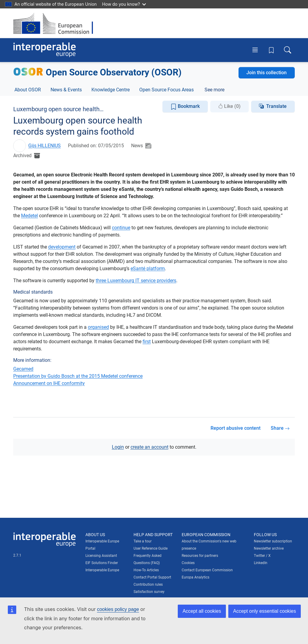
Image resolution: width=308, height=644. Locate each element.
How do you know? (124, 4)
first (147, 342)
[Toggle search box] (288, 50)
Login (118, 447)
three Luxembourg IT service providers (136, 281)
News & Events (66, 90)
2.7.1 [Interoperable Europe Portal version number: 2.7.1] (17, 555)
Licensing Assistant (101, 556)
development (62, 247)
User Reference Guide (151, 548)
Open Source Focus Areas (166, 90)
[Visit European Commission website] (56, 23)
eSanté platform (148, 269)
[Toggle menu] (255, 50)
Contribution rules (148, 584)
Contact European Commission (207, 570)
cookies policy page (118, 609)
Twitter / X (262, 556)
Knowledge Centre (111, 90)
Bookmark (185, 107)
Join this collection (266, 73)
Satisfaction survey (149, 592)
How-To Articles (146, 570)
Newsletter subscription (273, 541)
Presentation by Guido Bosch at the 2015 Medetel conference (78, 376)
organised (98, 327)
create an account (149, 447)
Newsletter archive (269, 548)
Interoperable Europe (102, 570)
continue (121, 228)
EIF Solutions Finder (102, 563)
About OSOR (28, 90)
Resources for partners (200, 556)
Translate (276, 106)
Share (280, 428)
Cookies (188, 563)
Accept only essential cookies (265, 611)
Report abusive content (236, 428)
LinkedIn (261, 563)
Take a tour (143, 541)
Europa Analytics (196, 577)
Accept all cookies (202, 611)
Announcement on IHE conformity (49, 383)
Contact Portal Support (152, 577)
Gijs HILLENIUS (45, 146)
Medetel (29, 216)
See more (214, 90)
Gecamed (23, 369)
